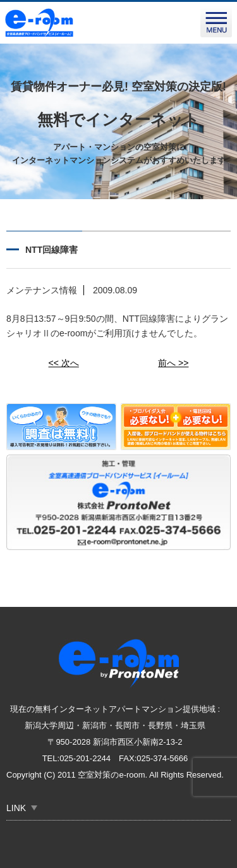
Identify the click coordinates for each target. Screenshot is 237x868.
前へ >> (173, 363)
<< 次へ (64, 363)
